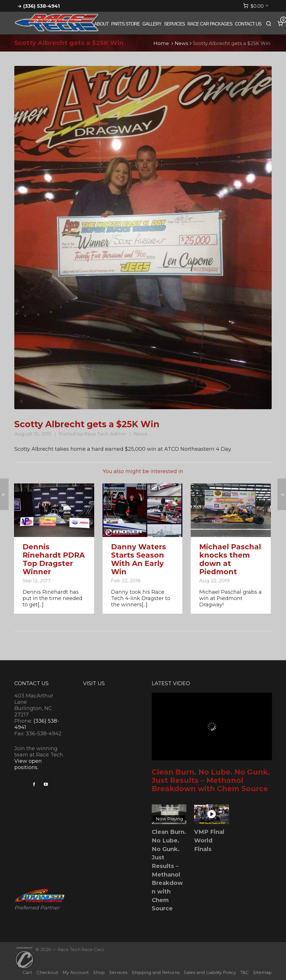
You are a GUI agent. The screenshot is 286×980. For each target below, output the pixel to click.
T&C (244, 972)
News (182, 43)
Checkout (47, 972)
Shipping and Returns (156, 972)
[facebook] (34, 784)
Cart (27, 972)
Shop (99, 972)
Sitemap (262, 972)
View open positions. (28, 764)
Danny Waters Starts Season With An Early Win (139, 559)
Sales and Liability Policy (210, 972)
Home (161, 43)
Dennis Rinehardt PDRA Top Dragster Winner (54, 559)
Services (118, 972)
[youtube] (46, 784)
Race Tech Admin (105, 434)
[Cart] (256, 6)
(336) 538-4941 (42, 6)
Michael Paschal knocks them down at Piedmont (230, 559)
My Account (76, 972)
